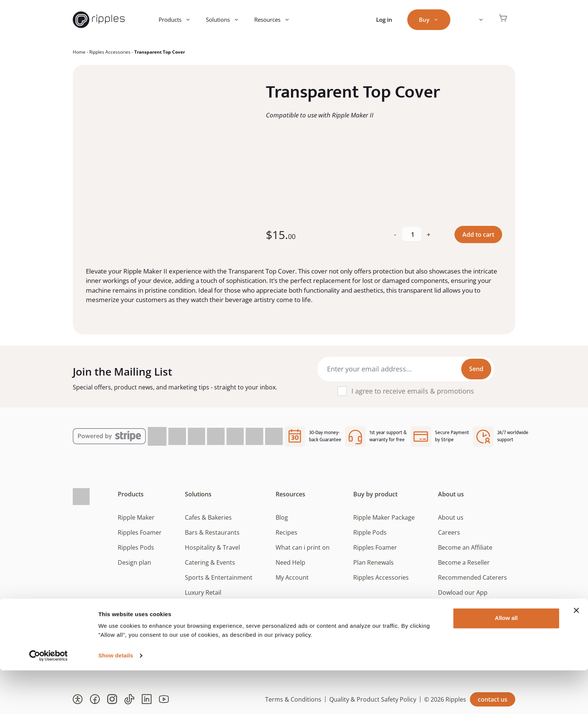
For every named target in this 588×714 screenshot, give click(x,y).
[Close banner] (576, 654)
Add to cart (478, 234)
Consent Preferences (468, 607)
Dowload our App (463, 592)
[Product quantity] (412, 234)
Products (178, 20)
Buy (433, 20)
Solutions (226, 20)
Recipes (286, 532)
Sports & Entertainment (219, 577)
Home (79, 52)
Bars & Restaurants (212, 532)
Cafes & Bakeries (208, 517)
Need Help (290, 562)
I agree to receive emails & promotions (413, 391)
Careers (449, 532)
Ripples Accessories (110, 52)
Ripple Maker (136, 517)
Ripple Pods (370, 532)
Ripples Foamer (140, 532)
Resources (276, 20)
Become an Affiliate (465, 547)
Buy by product (375, 494)
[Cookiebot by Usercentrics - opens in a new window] (49, 699)
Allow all (506, 662)
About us (451, 494)
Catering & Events (210, 562)
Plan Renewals (373, 562)
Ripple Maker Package (384, 517)
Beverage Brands (209, 607)
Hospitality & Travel (212, 547)
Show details (116, 699)
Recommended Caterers (472, 577)
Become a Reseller (464, 562)
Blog (282, 517)
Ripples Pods (136, 547)
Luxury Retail (203, 592)
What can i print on (303, 547)
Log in (384, 20)
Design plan (134, 562)
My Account (292, 577)
